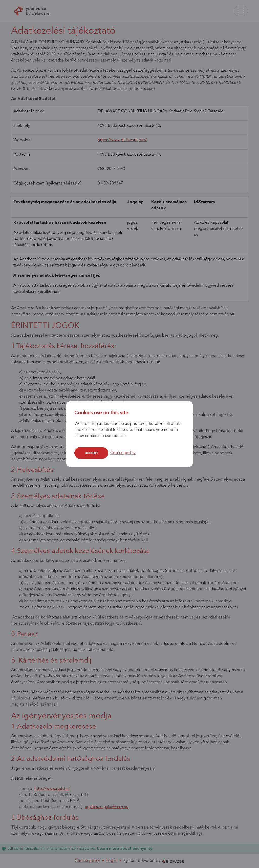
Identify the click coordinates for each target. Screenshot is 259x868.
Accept (91, 453)
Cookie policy (123, 453)
